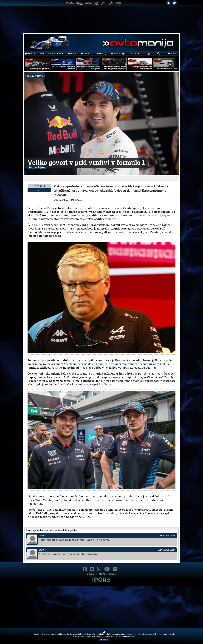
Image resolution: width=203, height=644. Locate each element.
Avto (72, 54)
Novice (41, 76)
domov (30, 76)
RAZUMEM (104, 639)
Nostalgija (118, 54)
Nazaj (173, 54)
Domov (31, 54)
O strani (134, 54)
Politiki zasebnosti (128, 636)
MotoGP (87, 54)
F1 (42, 54)
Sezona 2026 (55, 54)
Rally (102, 54)
